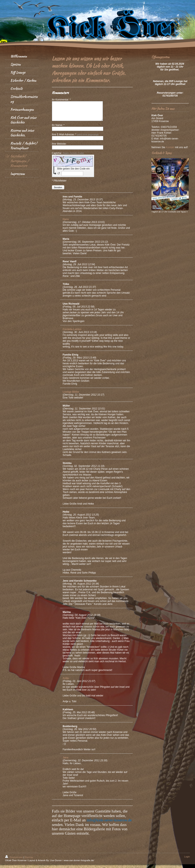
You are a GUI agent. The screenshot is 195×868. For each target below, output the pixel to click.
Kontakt (170, 147)
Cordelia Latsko (72, 333)
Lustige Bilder (71, 396)
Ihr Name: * (58, 129)
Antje (66, 682)
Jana (65, 761)
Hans (66, 223)
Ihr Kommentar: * (61, 100)
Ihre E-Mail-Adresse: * (75, 138)
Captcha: (68, 157)
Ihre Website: (59, 148)
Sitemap (29, 861)
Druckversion (14, 861)
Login (187, 860)
